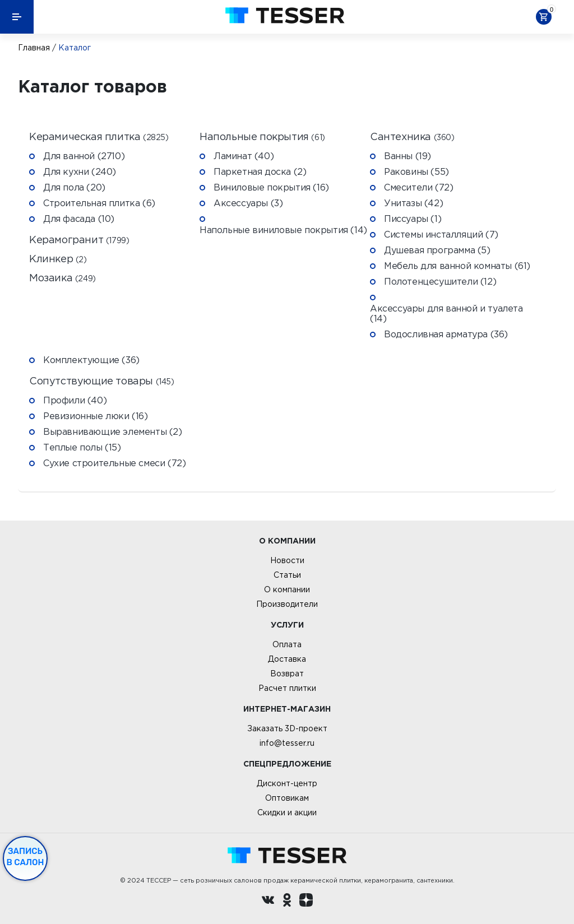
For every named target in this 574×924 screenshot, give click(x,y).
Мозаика (63, 278)
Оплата (287, 644)
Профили (75, 400)
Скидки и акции (287, 812)
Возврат (287, 674)
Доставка (287, 659)
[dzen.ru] (306, 902)
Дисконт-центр (287, 783)
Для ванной (84, 156)
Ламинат (244, 156)
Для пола (74, 187)
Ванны (408, 156)
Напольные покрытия (262, 137)
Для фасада (79, 219)
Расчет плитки (287, 688)
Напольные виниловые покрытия (283, 230)
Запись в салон (26, 857)
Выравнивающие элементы (113, 431)
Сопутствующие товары (102, 381)
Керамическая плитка (99, 137)
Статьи (287, 575)
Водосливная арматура (446, 334)
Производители (287, 604)
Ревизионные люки (96, 416)
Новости (287, 560)
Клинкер (58, 259)
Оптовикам (287, 798)
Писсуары (413, 219)
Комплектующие (91, 360)
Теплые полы (82, 447)
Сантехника (412, 137)
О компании (287, 589)
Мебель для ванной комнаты (457, 266)
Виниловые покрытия (271, 187)
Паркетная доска (260, 171)
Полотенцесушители (440, 281)
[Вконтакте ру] (268, 902)
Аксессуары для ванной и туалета (446, 313)
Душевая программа (437, 250)
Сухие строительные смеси (114, 463)
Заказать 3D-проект (287, 728)
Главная (34, 48)
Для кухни (80, 171)
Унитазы (413, 203)
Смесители (418, 187)
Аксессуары (248, 203)
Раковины (416, 171)
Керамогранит (79, 240)
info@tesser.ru (287, 743)
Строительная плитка (99, 203)
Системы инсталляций (441, 234)
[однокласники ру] (287, 902)
